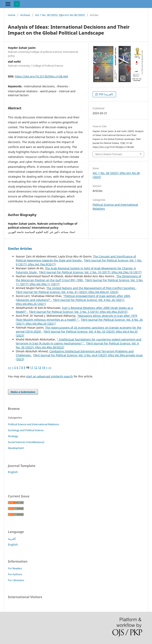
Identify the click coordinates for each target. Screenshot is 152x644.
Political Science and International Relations (33, 424)
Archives (25, 15)
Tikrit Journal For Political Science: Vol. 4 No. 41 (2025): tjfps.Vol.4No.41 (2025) (67, 292)
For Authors (15, 574)
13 (40, 367)
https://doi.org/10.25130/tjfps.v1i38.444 (41, 76)
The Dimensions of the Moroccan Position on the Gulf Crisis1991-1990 (78, 278)
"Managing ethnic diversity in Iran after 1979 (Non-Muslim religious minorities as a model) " (76, 318)
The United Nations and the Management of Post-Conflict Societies (91, 288)
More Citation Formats (109, 154)
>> (50, 367)
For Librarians (16, 580)
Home (12, 15)
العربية (12, 539)
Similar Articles (20, 249)
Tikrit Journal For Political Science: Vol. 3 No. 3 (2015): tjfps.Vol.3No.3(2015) (78, 312)
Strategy (13, 436)
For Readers (15, 568)
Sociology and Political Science (26, 430)
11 (32, 367)
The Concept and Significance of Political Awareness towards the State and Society (76, 258)
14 (44, 367)
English (13, 472)
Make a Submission (23, 392)
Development (16, 448)
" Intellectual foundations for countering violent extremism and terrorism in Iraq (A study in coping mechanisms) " (79, 341)
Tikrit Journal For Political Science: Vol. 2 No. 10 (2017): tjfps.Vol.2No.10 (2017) (90, 272)
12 (36, 367)
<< (9, 367)
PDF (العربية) (106, 94)
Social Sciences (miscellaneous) (26, 442)
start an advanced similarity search (49, 376)
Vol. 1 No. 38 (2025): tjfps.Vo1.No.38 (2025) (60, 15)
